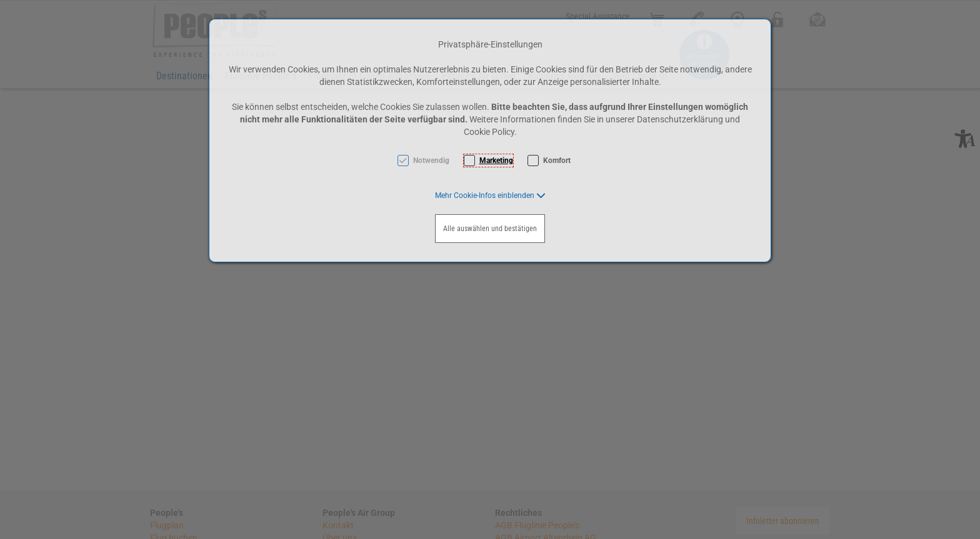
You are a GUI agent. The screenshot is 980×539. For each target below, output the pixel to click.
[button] (490, 195)
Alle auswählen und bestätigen (490, 229)
